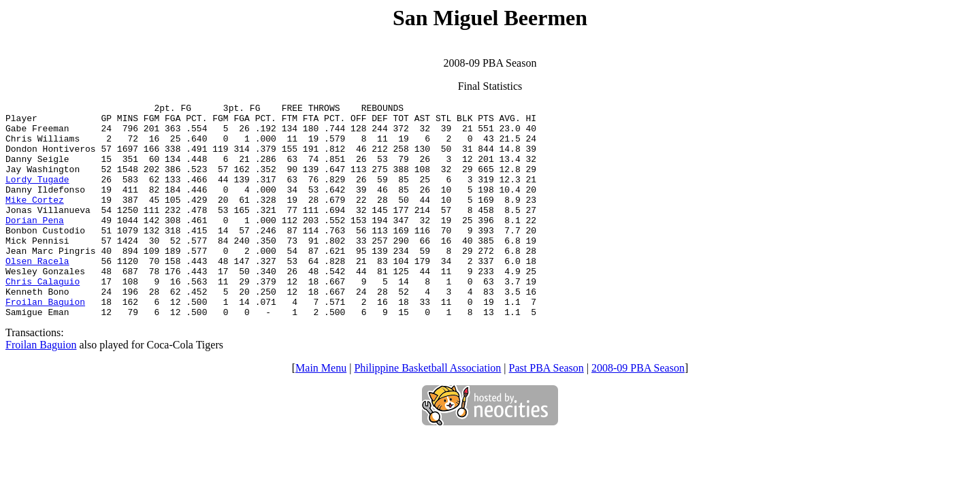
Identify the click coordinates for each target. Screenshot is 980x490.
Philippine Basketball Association (427, 411)
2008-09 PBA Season (638, 411)
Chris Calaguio (43, 318)
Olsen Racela (37, 293)
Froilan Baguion (45, 342)
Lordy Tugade (37, 195)
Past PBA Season (546, 411)
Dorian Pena (35, 244)
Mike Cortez (35, 220)
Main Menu (321, 411)
